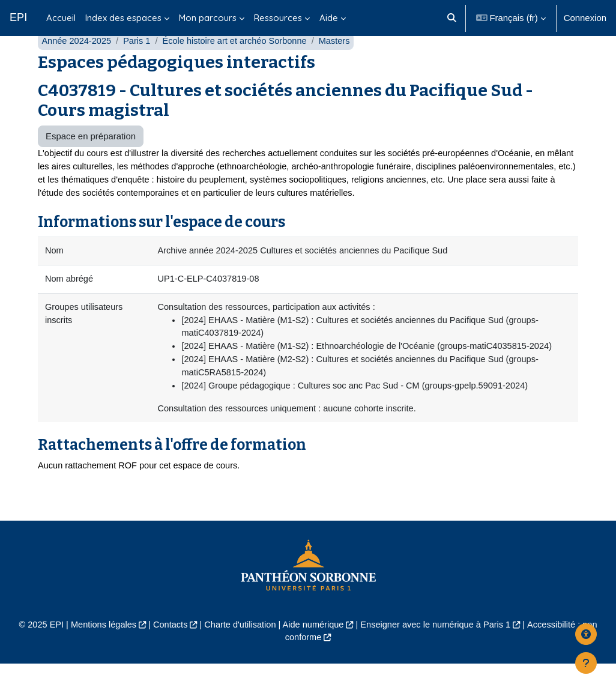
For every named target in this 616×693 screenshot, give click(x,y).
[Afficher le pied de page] (586, 663)
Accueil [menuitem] (61, 18)
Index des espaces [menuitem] (123, 18)
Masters (341, 65)
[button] (452, 18)
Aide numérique (313, 653)
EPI (18, 17)
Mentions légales (99, 653)
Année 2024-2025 (77, 65)
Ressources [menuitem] (278, 18)
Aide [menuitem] (329, 18)
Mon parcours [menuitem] (208, 18)
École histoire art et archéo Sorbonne (239, 65)
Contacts (167, 653)
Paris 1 (139, 65)
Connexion (585, 18)
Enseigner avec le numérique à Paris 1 (438, 653)
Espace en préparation (91, 159)
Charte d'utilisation (238, 653)
